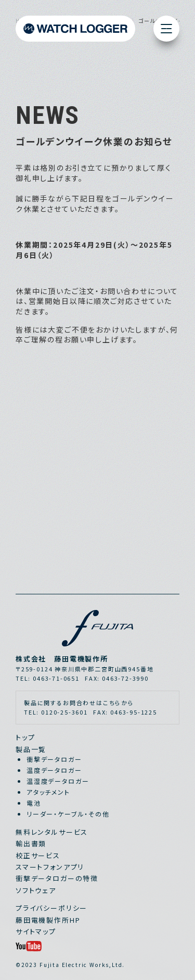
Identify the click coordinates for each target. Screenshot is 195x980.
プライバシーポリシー (51, 908)
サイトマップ (36, 931)
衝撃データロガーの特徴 (57, 878)
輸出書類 (31, 843)
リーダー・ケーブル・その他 (68, 814)
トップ (25, 737)
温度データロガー (54, 770)
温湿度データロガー (58, 781)
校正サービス (38, 855)
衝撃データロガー (54, 759)
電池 (34, 803)
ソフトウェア (36, 890)
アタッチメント (48, 792)
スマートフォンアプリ (50, 867)
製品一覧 (31, 749)
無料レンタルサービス (52, 832)
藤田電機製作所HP (48, 920)
